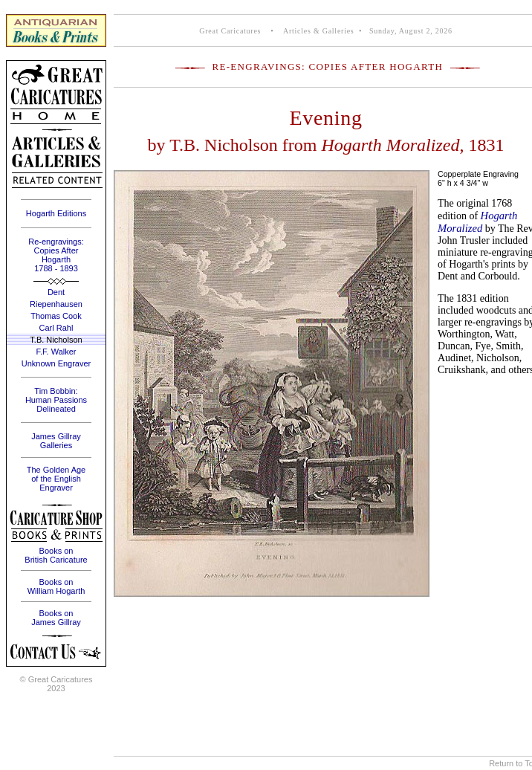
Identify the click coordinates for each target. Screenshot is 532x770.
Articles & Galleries (317, 31)
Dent (56, 292)
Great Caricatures (230, 31)
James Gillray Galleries (56, 441)
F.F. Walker (56, 352)
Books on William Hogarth (56, 586)
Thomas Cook (56, 316)
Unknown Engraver (56, 363)
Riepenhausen (56, 304)
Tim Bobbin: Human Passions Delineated (56, 400)
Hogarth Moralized (477, 222)
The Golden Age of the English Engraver (56, 479)
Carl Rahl (56, 328)
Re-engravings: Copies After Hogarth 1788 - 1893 (56, 255)
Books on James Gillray (56, 618)
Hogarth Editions (56, 213)
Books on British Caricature (56, 555)
